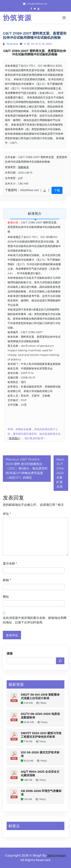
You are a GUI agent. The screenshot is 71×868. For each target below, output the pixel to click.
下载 (57, 190)
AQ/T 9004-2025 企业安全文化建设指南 (40, 773)
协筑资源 (17, 18)
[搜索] (60, 661)
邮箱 (7, 580)
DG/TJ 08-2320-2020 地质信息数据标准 (40, 716)
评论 (7, 514)
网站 (6, 597)
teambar (12, 44)
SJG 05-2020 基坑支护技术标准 (40, 754)
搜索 (10, 654)
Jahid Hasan (57, 855)
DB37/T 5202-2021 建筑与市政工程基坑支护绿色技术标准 (41, 735)
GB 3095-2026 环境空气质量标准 (41, 793)
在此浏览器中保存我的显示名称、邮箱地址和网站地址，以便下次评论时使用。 (35, 620)
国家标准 (23, 167)
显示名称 (10, 563)
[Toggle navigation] (64, 18)
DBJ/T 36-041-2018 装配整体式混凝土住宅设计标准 (40, 696)
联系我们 (14, 438)
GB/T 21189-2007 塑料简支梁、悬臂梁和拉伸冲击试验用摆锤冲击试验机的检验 (35, 53)
